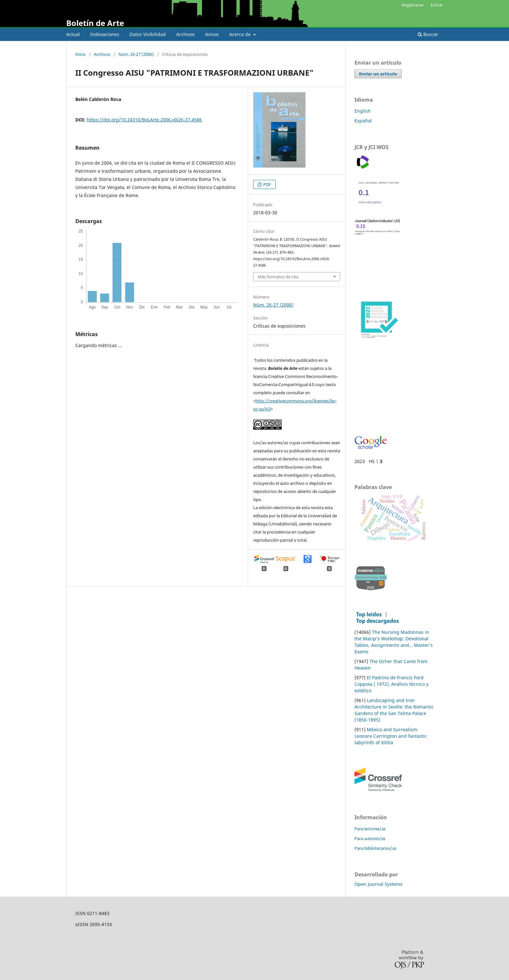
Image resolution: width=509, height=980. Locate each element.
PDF (267, 184)
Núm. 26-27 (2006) (136, 55)
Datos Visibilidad (148, 34)
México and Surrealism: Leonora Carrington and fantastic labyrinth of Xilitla (391, 736)
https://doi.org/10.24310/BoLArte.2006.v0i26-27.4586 (144, 120)
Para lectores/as (370, 829)
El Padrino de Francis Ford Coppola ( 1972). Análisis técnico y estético (391, 684)
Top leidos (369, 614)
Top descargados (378, 621)
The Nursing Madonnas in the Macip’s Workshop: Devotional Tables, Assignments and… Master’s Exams (394, 642)
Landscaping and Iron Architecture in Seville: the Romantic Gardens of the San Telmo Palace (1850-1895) (394, 710)
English (363, 111)
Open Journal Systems (379, 884)
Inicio (81, 55)
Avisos (212, 34)
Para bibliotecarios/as (375, 848)
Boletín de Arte (95, 23)
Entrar (437, 5)
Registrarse (412, 5)
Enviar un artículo (378, 74)
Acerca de (241, 34)
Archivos (186, 34)
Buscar (428, 34)
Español (363, 121)
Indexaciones (105, 34)
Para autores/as (370, 838)
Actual (73, 34)
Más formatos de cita (278, 277)
